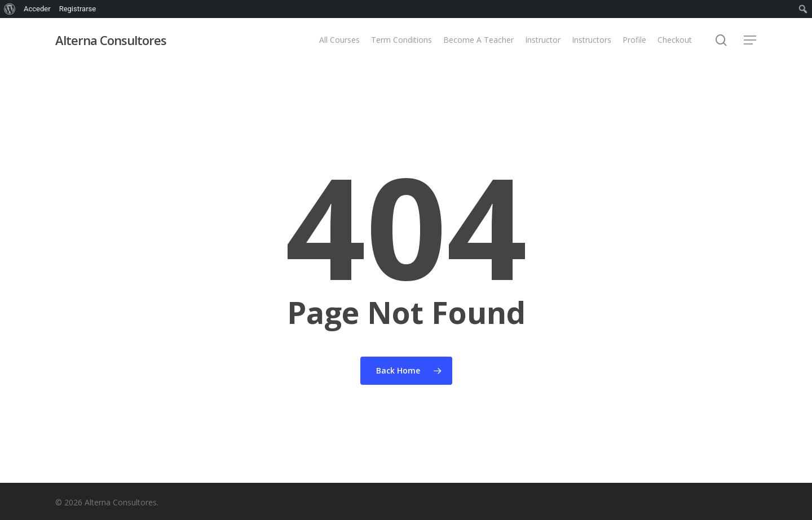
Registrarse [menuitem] (78, 9)
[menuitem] (10, 9)
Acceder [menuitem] (37, 9)
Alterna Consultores (111, 40)
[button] (751, 40)
